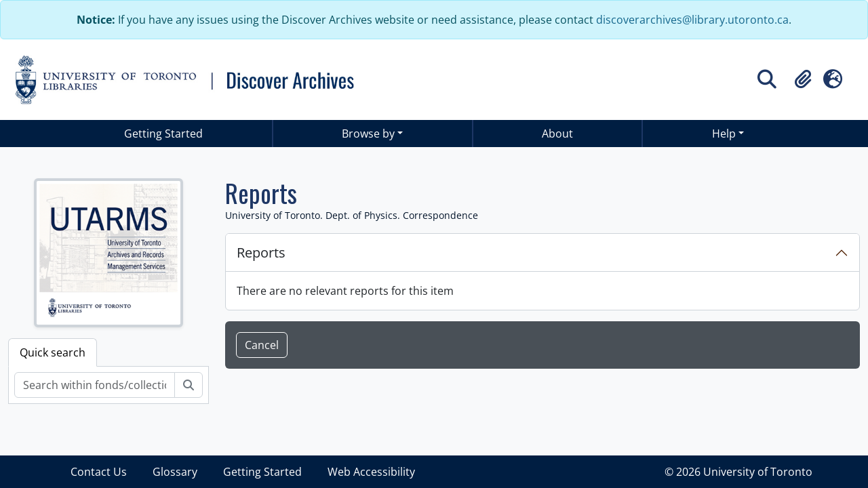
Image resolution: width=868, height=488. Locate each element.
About (557, 134)
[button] (803, 79)
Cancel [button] (262, 345)
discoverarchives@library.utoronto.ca (692, 20)
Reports (261, 252)
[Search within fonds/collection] (95, 385)
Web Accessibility (371, 472)
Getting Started (163, 134)
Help (724, 134)
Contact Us (99, 472)
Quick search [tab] (53, 352)
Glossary (175, 472)
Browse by (368, 134)
